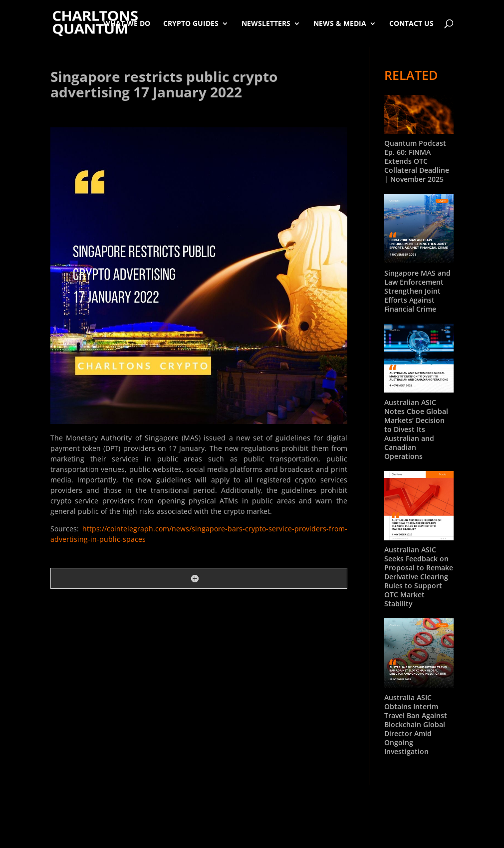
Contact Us (411, 23)
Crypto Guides (191, 23)
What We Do (127, 23)
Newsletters (266, 23)
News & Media (340, 23)
